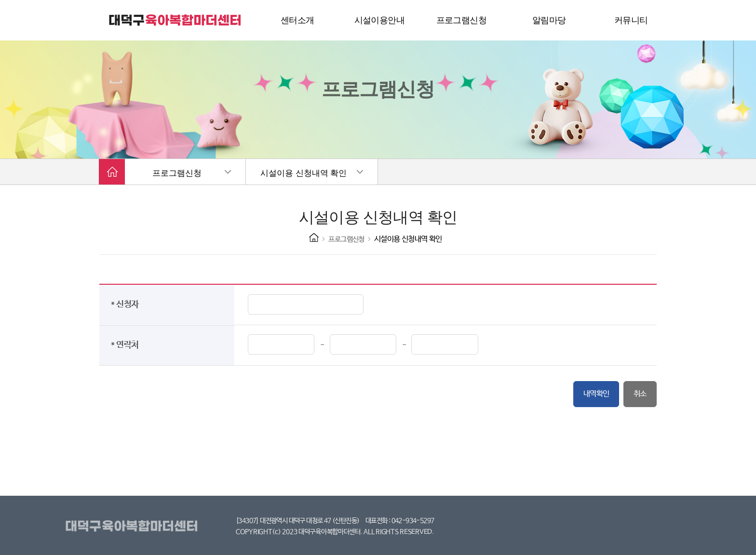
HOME (314, 238)
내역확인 (596, 394)
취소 (640, 394)
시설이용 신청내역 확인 (304, 173)
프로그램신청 (177, 173)
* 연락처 (127, 345)
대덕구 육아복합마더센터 (175, 20)
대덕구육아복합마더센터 (133, 527)
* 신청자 (127, 304)
